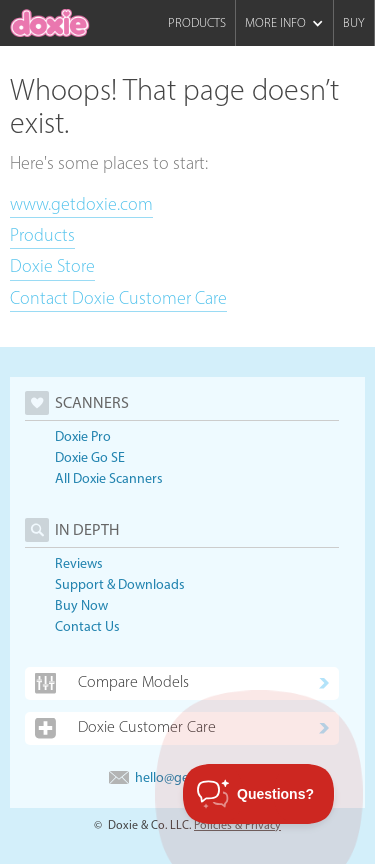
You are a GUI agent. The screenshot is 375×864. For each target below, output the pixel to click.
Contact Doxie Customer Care (118, 298)
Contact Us (87, 626)
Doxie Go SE (90, 457)
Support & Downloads (120, 584)
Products (197, 22)
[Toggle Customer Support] (259, 794)
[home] (50, 23)
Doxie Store (52, 266)
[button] (284, 23)
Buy (354, 22)
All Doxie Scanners (109, 478)
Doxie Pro (83, 436)
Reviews (79, 563)
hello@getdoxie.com (182, 777)
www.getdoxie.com (81, 204)
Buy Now (81, 605)
